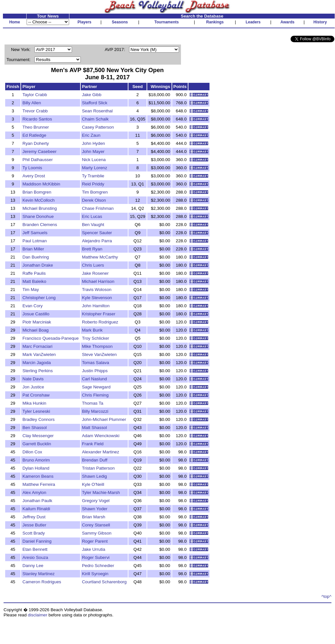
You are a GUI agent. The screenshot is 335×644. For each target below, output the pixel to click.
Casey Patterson (98, 127)
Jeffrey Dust (34, 517)
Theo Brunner (36, 127)
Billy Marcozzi (95, 411)
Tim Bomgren (95, 192)
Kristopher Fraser (99, 314)
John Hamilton (96, 306)
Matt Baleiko (34, 281)
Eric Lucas (92, 216)
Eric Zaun (91, 135)
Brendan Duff (95, 460)
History (320, 22)
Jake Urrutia (94, 549)
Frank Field (93, 444)
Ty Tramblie (93, 176)
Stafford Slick (95, 103)
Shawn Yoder (95, 509)
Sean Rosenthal (97, 111)
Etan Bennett (35, 549)
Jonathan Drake (38, 265)
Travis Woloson (97, 290)
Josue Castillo (36, 314)
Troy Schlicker (96, 338)
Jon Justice (33, 387)
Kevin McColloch (38, 200)
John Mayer (93, 152)
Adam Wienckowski (101, 436)
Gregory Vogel (96, 501)
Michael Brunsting (40, 208)
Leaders (253, 22)
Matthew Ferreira (39, 484)
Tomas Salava (96, 363)
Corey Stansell (96, 525)
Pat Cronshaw (36, 395)
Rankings (215, 22)
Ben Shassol (35, 428)
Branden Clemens (40, 225)
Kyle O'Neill (93, 484)
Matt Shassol (95, 428)
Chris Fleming (95, 395)
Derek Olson (94, 200)
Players (84, 22)
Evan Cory (32, 306)
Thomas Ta (93, 403)
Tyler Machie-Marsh (101, 492)
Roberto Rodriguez (100, 322)
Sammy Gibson (97, 533)
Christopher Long (39, 298)
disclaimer (38, 615)
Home (14, 22)
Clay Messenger (38, 436)
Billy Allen (32, 103)
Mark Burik (92, 330)
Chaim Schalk (95, 119)
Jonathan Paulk (37, 501)
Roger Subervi (96, 557)
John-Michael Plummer (104, 419)
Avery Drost (34, 176)
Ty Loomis (32, 168)
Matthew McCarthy (100, 257)
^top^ (326, 596)
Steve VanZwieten (99, 354)
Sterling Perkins (37, 371)
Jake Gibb (92, 95)
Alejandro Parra (97, 241)
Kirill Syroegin (95, 574)
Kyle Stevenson (97, 298)
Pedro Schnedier (98, 566)
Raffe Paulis (34, 273)
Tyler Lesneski (36, 411)
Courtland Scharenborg (104, 582)
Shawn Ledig (95, 476)
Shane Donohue (38, 216)
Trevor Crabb (35, 111)
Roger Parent (95, 541)
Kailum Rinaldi (36, 509)
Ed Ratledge (34, 135)
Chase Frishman (98, 208)
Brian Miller (33, 249)
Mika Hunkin (34, 403)
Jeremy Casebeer (39, 152)
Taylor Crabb (35, 95)
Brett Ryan (92, 249)
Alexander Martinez (101, 452)
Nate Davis (33, 379)
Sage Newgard (96, 387)
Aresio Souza (35, 557)
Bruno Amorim (36, 460)
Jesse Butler (34, 525)
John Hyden (94, 143)
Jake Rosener (95, 273)
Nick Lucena (94, 160)
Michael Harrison (98, 281)
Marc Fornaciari (37, 346)
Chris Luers (93, 265)
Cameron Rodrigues (42, 582)
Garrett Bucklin (37, 444)
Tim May (31, 290)
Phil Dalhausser (37, 160)
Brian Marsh (94, 517)
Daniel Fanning (37, 541)
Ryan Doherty (36, 143)
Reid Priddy (93, 184)
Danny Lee (33, 566)
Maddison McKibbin (41, 184)
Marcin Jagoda (36, 363)
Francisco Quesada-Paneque (50, 338)
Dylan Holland (36, 468)
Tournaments (167, 22)
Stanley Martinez (38, 574)
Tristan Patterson (98, 468)
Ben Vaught (93, 225)
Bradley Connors (38, 419)
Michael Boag (36, 330)
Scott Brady (34, 533)
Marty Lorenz (95, 168)
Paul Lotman (35, 241)
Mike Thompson (97, 346)
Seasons (120, 22)
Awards (287, 22)
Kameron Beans (38, 476)
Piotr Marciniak (37, 322)
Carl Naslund (95, 379)
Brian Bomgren (37, 192)
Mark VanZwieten (39, 354)
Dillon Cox (32, 452)
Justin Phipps (95, 371)
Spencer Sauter (97, 233)
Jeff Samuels (35, 233)
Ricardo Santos (37, 119)
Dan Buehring (36, 257)
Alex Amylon (34, 492)
